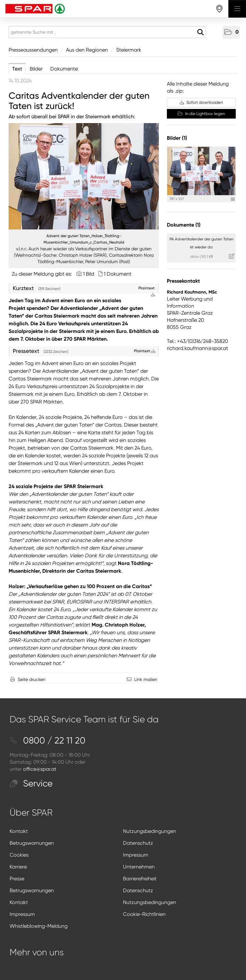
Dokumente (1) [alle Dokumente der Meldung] (184, 225)
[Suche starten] (200, 32)
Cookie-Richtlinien (144, 914)
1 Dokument (118, 274)
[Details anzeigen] (233, 199)
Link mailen (146, 679)
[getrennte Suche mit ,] (107, 32)
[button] (231, 32)
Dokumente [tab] (64, 69)
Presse (17, 879)
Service (31, 783)
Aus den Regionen (87, 50)
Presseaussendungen (33, 50)
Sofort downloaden (201, 102)
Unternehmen (139, 867)
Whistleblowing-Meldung (39, 926)
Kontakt (19, 831)
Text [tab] (17, 69)
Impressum (136, 855)
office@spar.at (40, 769)
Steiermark (129, 50)
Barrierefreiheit (140, 879)
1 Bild (89, 274)
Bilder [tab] (36, 69)
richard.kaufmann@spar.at (197, 348)
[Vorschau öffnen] (84, 176)
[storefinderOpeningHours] (220, 9)
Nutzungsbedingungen (150, 831)
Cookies (19, 855)
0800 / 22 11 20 (48, 740)
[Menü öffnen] (237, 9)
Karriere (18, 867)
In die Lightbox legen (201, 114)
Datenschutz (138, 843)
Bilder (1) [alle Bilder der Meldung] (177, 138)
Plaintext (144, 351)
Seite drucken (32, 679)
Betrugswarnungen (32, 843)
